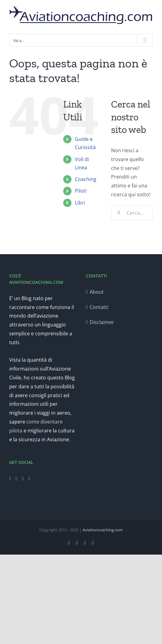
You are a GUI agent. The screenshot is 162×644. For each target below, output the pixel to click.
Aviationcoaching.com (103, 530)
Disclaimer (102, 322)
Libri (80, 203)
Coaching (86, 179)
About (97, 292)
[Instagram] (23, 479)
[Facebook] (10, 479)
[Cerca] (119, 213)
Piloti (81, 191)
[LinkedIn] (29, 479)
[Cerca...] (132, 213)
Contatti (99, 307)
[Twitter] (17, 479)
